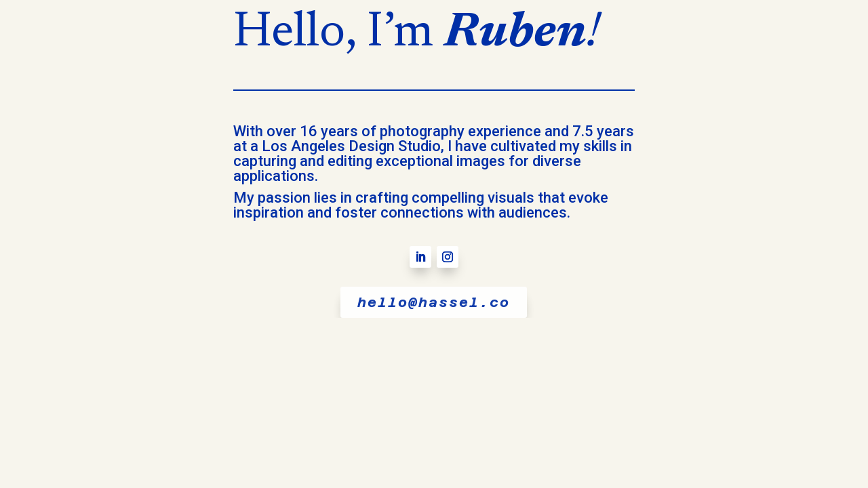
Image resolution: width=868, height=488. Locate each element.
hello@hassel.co (434, 302)
